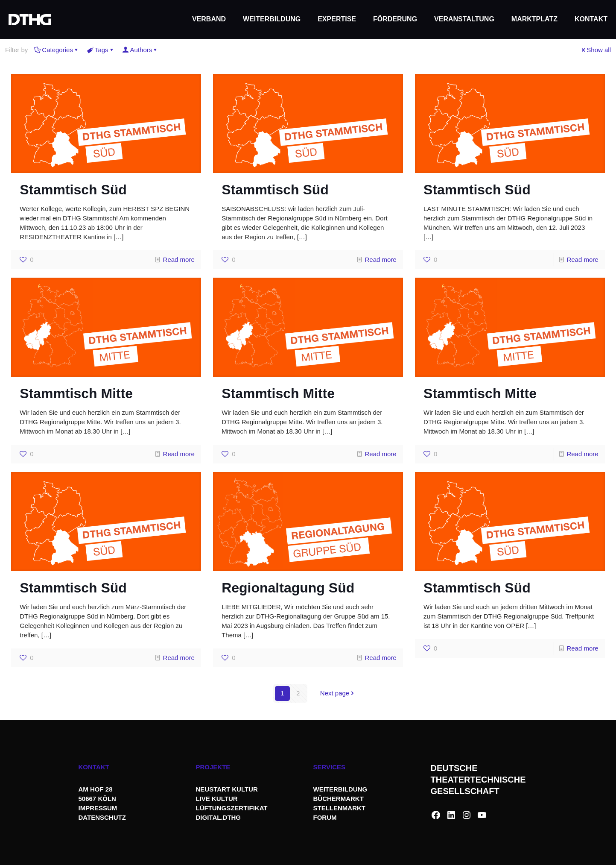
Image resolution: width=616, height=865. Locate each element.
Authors (141, 50)
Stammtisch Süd (73, 190)
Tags (101, 50)
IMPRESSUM (98, 808)
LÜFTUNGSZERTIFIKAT (232, 808)
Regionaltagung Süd (288, 588)
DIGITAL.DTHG (219, 817)
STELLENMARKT (340, 808)
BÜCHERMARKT (339, 799)
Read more (179, 259)
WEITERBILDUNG (340, 789)
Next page (338, 693)
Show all (596, 50)
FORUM (325, 817)
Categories (57, 50)
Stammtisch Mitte (76, 393)
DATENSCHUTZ (103, 817)
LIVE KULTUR (217, 799)
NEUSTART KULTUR (227, 789)
